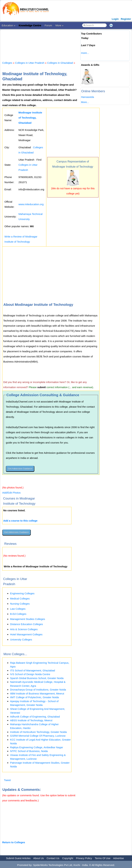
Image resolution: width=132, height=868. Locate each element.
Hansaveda (88, 97)
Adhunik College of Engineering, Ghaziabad (35, 717)
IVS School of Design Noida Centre (30, 674)
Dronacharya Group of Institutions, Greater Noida (38, 690)
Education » (8, 25)
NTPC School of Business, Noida (29, 751)
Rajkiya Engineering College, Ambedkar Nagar (37, 747)
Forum (48, 25)
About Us (38, 858)
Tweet (7, 780)
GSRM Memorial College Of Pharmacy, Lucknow (38, 736)
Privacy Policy (84, 858)
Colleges (7, 63)
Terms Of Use (103, 858)
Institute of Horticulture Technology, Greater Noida (38, 732)
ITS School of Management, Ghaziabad (33, 670)
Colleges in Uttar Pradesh (30, 63)
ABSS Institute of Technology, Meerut (31, 720)
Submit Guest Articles (18, 858)
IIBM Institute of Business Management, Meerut (37, 693)
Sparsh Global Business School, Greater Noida (37, 678)
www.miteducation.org (31, 204)
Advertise (119, 858)
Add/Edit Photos (11, 493)
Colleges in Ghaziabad (60, 63)
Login (115, 19)
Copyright (68, 858)
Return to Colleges (14, 842)
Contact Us (53, 858)
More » (59, 25)
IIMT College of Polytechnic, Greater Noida (34, 697)
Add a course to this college (20, 521)
